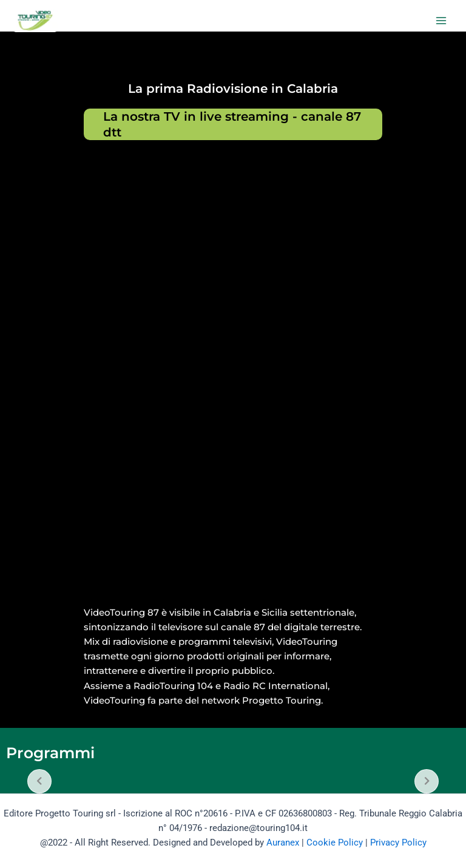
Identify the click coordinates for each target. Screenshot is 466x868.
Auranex (283, 843)
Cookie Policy (335, 843)
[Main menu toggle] (441, 21)
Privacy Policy (398, 843)
